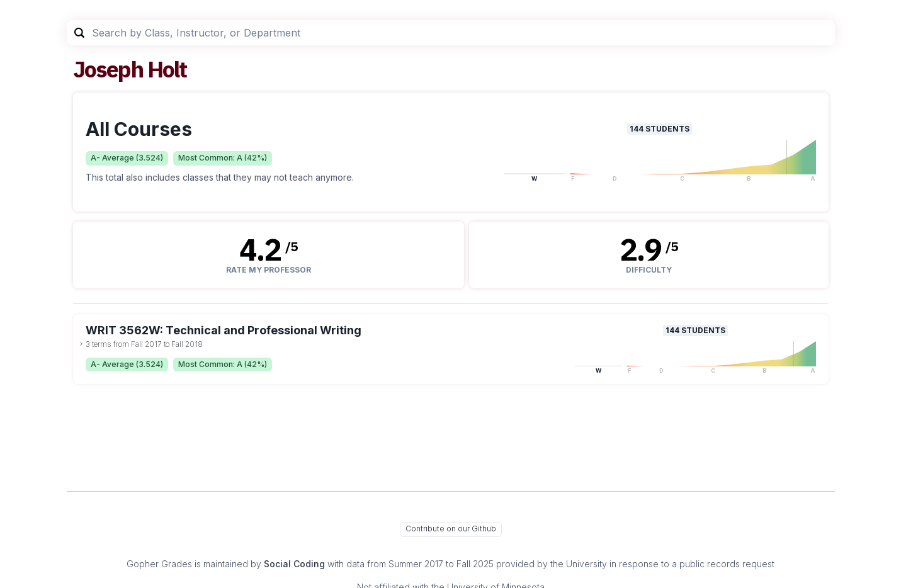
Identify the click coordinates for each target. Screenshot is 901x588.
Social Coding (294, 564)
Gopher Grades (159, 564)
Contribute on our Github (451, 529)
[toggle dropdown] (81, 344)
